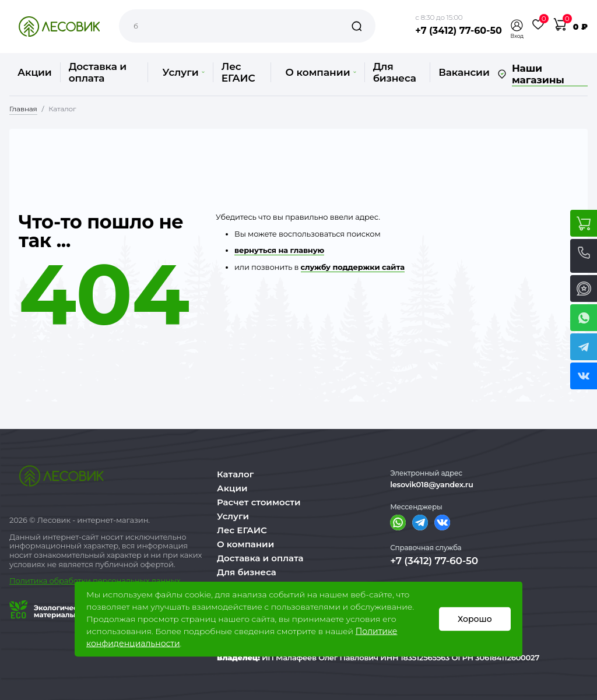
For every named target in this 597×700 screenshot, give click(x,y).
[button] (517, 25)
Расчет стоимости (259, 502)
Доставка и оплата (98, 72)
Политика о (32, 581)
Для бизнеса (395, 72)
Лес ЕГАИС (238, 72)
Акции (35, 72)
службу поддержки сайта (353, 267)
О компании (320, 72)
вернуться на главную (279, 250)
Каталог (235, 474)
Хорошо (475, 619)
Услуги (183, 72)
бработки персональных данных (117, 581)
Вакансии (464, 72)
